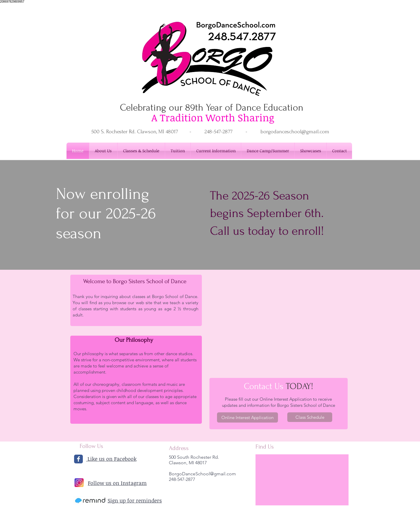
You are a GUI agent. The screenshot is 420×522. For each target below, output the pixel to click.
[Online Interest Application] (247, 417)
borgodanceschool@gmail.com (295, 132)
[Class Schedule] (310, 417)
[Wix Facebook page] (78, 459)
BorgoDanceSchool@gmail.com (202, 474)
